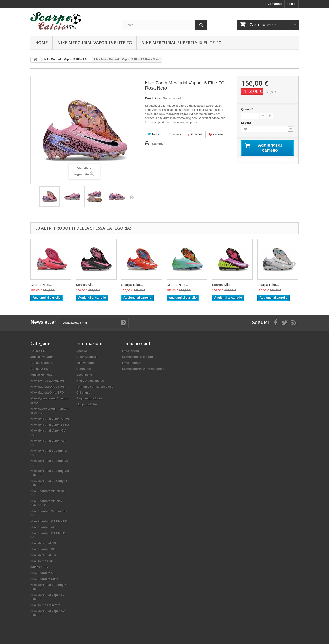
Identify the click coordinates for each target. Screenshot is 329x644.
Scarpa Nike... (41, 285)
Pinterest (217, 134)
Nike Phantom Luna (44, 579)
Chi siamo (83, 393)
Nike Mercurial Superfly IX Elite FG (181, 43)
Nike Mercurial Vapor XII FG (50, 419)
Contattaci (275, 4)
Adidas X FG (39, 369)
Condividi (173, 134)
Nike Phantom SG (43, 549)
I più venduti (85, 363)
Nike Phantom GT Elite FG (49, 521)
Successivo (132, 197)
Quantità (247, 109)
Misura (247, 123)
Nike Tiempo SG (42, 561)
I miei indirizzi (132, 363)
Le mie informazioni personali (143, 369)
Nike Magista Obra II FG (47, 393)
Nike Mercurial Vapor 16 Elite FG (95, 43)
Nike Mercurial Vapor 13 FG (50, 425)
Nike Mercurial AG (43, 555)
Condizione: (154, 98)
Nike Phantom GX (43, 573)
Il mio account (136, 343)
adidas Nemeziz (42, 375)
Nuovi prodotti (86, 357)
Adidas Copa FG (42, 363)
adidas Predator (42, 357)
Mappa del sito (87, 404)
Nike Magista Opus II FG (48, 387)
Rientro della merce (90, 381)
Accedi (291, 4)
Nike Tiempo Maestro (45, 605)
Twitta (154, 134)
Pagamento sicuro (89, 398)
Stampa (157, 144)
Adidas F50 (38, 351)
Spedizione (84, 375)
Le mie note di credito (137, 357)
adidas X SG (39, 567)
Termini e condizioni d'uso (95, 387)
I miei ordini (130, 351)
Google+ (195, 134)
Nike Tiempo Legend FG (48, 381)
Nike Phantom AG (43, 527)
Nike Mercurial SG (43, 543)
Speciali (82, 351)
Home (41, 43)
